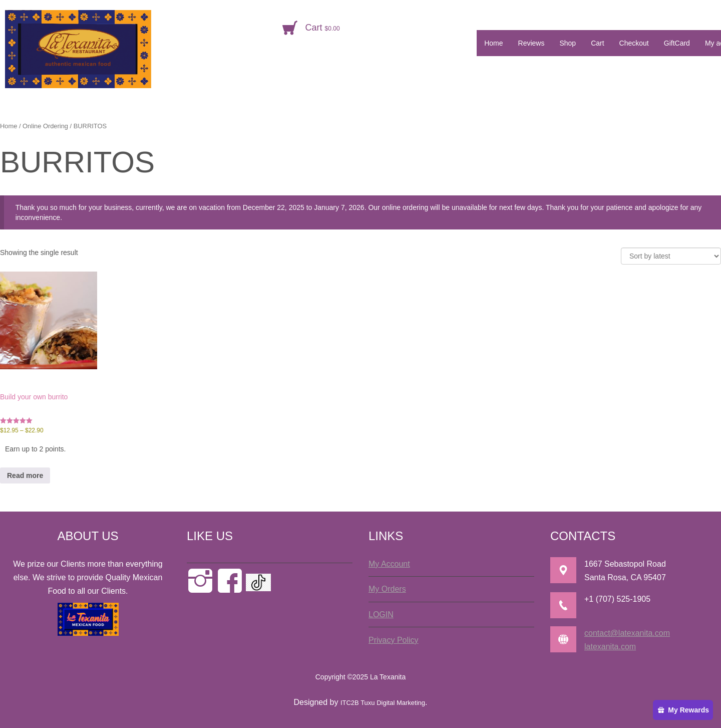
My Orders (387, 589)
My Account (389, 564)
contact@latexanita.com (627, 633)
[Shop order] (671, 256)
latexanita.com (610, 647)
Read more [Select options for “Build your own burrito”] (25, 475)
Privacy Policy (394, 640)
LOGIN (381, 615)
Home (9, 126)
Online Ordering (45, 126)
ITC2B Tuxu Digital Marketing (383, 703)
